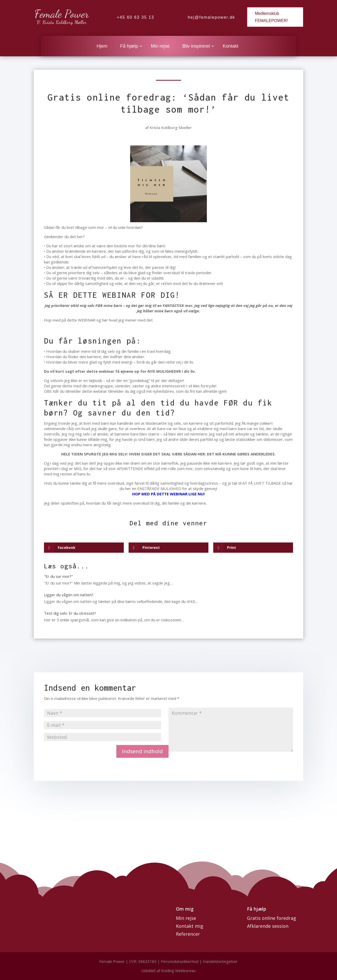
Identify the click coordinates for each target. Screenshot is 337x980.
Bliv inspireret (196, 46)
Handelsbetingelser (220, 961)
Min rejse (160, 46)
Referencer (188, 934)
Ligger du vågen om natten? (69, 595)
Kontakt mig (190, 926)
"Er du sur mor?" (58, 576)
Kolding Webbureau (178, 971)
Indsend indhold (142, 751)
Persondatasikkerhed (180, 961)
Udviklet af (151, 971)
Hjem (102, 46)
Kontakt (231, 46)
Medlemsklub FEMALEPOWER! (271, 17)
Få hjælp (129, 46)
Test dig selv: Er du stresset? (70, 613)
